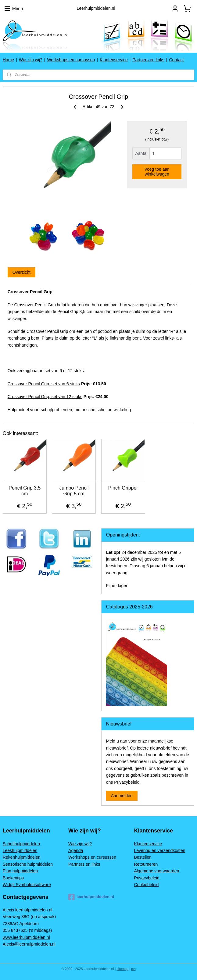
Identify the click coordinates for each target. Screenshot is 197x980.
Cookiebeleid (146, 885)
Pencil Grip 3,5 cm (25, 491)
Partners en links (148, 60)
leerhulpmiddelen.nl (91, 897)
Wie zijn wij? (31, 60)
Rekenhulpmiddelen (22, 857)
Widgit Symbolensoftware (27, 885)
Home (8, 60)
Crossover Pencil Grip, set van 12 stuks (45, 397)
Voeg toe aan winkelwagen (157, 172)
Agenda (76, 850)
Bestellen (143, 857)
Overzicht (21, 273)
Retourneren (146, 864)
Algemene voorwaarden (156, 871)
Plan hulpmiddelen (20, 871)
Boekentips (13, 878)
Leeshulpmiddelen (20, 850)
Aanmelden (122, 796)
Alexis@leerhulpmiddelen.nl (29, 944)
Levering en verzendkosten (159, 850)
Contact (176, 60)
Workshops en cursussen (71, 60)
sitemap (122, 969)
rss (133, 969)
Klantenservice (114, 60)
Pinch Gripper (123, 488)
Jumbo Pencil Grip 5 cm (74, 491)
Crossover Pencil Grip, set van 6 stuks (44, 384)
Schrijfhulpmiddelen (21, 844)
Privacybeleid (147, 878)
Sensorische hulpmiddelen (28, 864)
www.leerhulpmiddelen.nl (26, 937)
